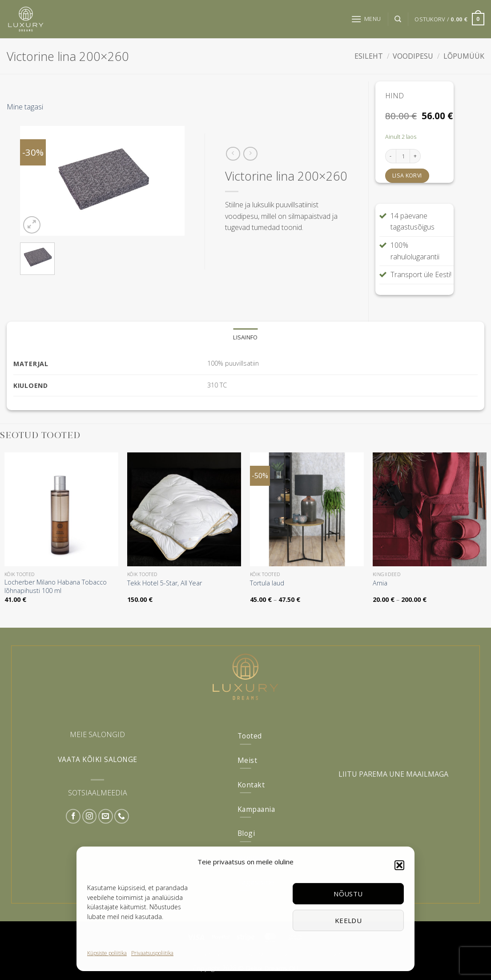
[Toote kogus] (403, 156)
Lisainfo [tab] (245, 337)
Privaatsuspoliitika (152, 953)
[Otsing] (398, 19)
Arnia (380, 583)
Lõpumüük (464, 56)
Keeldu (348, 920)
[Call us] (122, 817)
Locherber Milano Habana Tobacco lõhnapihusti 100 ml (56, 587)
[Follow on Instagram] (90, 817)
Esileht (369, 56)
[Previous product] (250, 154)
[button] (399, 865)
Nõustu (348, 894)
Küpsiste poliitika (107, 953)
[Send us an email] (106, 817)
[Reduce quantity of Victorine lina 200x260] (390, 156)
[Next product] (233, 154)
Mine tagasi (25, 107)
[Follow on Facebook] (73, 817)
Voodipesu (413, 56)
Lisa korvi (407, 175)
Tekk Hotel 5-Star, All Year (165, 583)
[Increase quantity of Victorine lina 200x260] (415, 156)
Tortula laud (267, 583)
